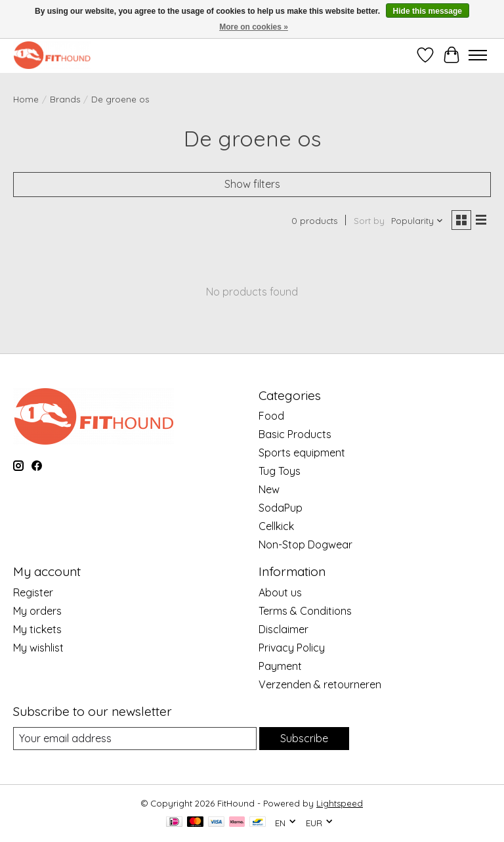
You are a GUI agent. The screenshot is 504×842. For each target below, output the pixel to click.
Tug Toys (280, 471)
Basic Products (295, 434)
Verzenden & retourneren (320, 684)
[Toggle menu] (478, 55)
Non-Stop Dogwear (305, 544)
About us (280, 592)
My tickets (37, 629)
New (269, 489)
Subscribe (304, 738)
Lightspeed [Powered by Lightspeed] (340, 803)
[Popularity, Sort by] (417, 221)
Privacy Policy (292, 648)
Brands (65, 99)
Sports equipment (302, 453)
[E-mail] (135, 739)
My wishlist (38, 648)
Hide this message (428, 11)
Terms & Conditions (305, 611)
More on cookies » (254, 27)
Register (33, 592)
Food (271, 416)
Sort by (369, 221)
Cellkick (276, 526)
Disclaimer (283, 629)
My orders (37, 611)
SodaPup (281, 508)
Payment (280, 666)
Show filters (252, 184)
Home (26, 99)
